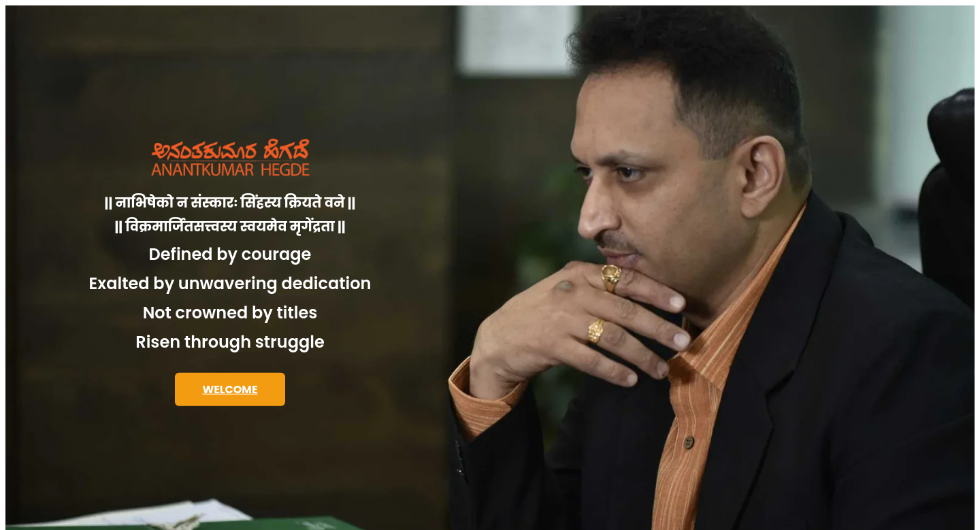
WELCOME (230, 390)
